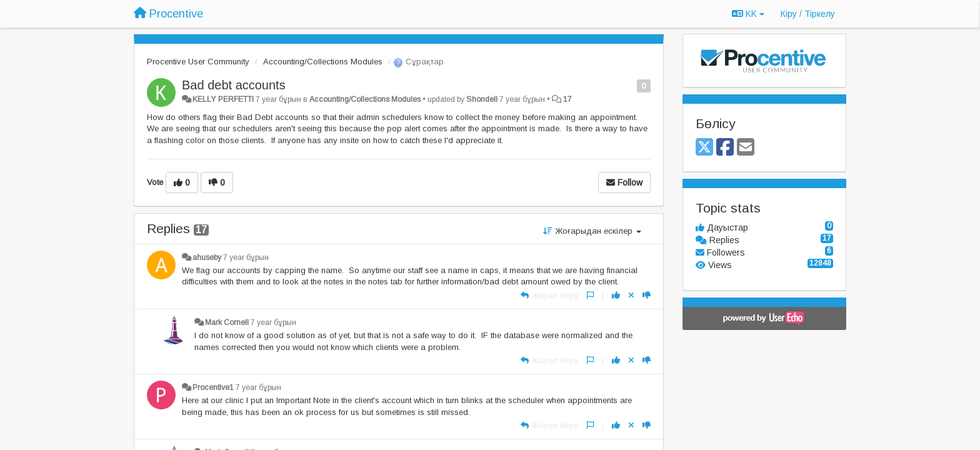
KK (748, 14)
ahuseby (207, 257)
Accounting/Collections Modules (323, 62)
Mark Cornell (227, 322)
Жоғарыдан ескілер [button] (592, 231)
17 (567, 99)
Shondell (482, 99)
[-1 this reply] (647, 295)
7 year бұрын (246, 257)
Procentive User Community (198, 62)
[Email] (746, 148)
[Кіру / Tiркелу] (808, 14)
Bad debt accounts (234, 85)
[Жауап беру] (550, 295)
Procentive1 (213, 387)
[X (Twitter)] (704, 148)
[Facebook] (725, 148)
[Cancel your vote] (631, 295)
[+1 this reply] (616, 295)
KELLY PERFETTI (223, 99)
